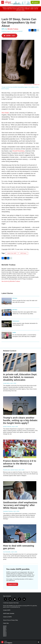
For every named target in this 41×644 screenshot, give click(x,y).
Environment (16, 321)
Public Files (6, 623)
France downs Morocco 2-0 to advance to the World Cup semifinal (20, 464)
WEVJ (5, 631)
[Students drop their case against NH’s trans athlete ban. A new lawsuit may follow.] (7, 312)
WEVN (5, 632)
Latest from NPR (12, 253)
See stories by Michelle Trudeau (11, 281)
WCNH (5, 626)
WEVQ (5, 635)
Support (36, 2)
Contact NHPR (7, 610)
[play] (2, 642)
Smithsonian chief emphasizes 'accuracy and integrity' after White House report (20, 505)
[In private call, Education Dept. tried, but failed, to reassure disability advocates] (20, 362)
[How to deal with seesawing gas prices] (20, 534)
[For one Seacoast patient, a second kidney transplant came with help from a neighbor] (7, 335)
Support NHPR (12, 584)
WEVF (5, 629)
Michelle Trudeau (13, 29)
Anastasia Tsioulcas (8, 511)
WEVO (5, 634)
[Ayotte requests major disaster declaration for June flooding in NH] (7, 324)
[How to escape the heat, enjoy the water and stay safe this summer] (7, 301)
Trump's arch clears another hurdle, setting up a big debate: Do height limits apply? (20, 420)
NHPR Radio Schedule (9, 614)
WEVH (5, 630)
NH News (15, 298)
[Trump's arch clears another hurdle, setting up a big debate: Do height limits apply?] (20, 406)
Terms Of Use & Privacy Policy (11, 620)
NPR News (23, 253)
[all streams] (39, 642)
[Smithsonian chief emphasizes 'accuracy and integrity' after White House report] (20, 490)
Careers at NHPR (7, 617)
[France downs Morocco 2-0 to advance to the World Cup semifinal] (20, 449)
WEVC (5, 627)
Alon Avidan (5, 113)
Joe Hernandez (7, 552)
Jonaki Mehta (6, 383)
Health (14, 332)
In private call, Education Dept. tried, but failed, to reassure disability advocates (20, 377)
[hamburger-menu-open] (3, 2)
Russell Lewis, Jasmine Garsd (10, 470)
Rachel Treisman (7, 427)
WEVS (5, 636)
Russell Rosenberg (18, 151)
